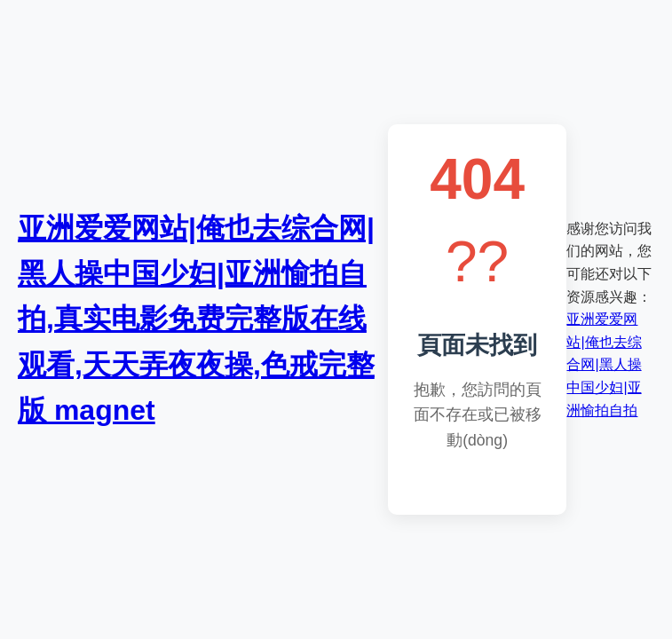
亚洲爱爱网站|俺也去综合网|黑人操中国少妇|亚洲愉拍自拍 (604, 364)
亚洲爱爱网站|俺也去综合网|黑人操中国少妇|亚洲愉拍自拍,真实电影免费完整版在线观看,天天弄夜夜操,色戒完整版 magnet (196, 319)
